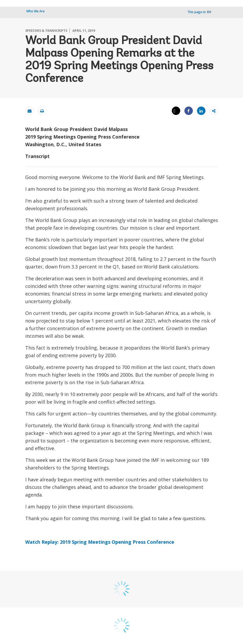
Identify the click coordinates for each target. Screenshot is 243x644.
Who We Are (35, 11)
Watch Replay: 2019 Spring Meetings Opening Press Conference (100, 542)
